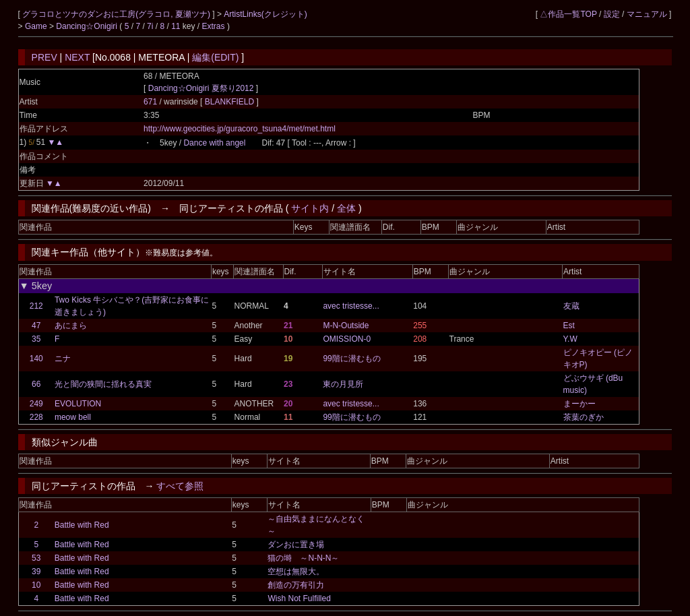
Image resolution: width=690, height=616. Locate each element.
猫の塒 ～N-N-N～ (303, 558)
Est (569, 326)
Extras (214, 26)
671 (150, 102)
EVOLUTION (78, 404)
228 (36, 417)
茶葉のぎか (584, 417)
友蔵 (571, 306)
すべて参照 (180, 486)
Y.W (570, 339)
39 (36, 572)
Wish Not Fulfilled (299, 598)
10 (36, 585)
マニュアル (647, 14)
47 (36, 326)
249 (36, 404)
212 (36, 306)
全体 (346, 208)
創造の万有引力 (296, 585)
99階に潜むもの (351, 359)
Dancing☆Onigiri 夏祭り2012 (201, 88)
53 (36, 558)
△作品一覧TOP (568, 14)
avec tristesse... (351, 306)
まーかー (579, 404)
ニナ (63, 359)
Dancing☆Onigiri (88, 26)
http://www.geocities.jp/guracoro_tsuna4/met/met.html (240, 129)
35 (36, 339)
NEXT (77, 57)
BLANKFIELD (231, 102)
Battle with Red (82, 525)
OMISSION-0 (347, 339)
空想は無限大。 (296, 572)
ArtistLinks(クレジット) (265, 14)
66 (36, 384)
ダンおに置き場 (296, 545)
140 (36, 359)
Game (37, 26)
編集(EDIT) (215, 57)
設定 (612, 14)
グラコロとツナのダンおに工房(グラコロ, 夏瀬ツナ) (117, 14)
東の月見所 (343, 384)
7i (150, 26)
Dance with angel (214, 143)
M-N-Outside (346, 326)
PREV (44, 57)
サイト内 (310, 208)
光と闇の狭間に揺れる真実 (103, 384)
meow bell (73, 417)
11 (176, 26)
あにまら (71, 326)
